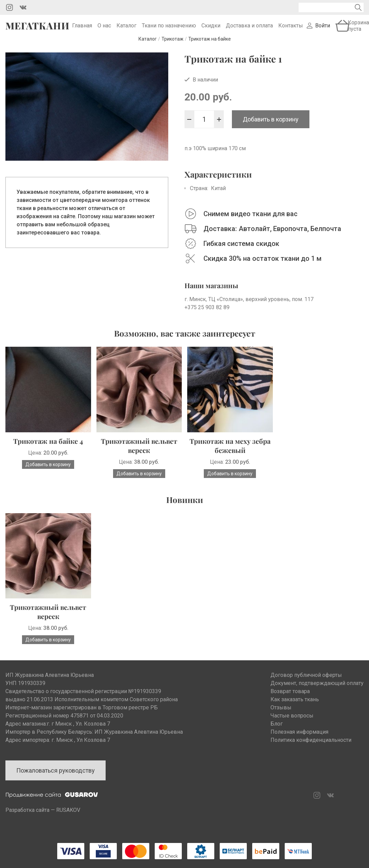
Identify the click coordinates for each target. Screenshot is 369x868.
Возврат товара (290, 700)
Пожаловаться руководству (56, 780)
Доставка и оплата (249, 30)
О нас (104, 30)
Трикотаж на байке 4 (48, 450)
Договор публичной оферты (306, 684)
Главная (82, 30)
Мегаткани (37, 30)
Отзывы (281, 717)
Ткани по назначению (169, 30)
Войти (323, 30)
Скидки (211, 30)
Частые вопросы (292, 725)
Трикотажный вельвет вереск (139, 455)
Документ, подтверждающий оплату (317, 692)
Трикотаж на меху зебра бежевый (230, 455)
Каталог (126, 30)
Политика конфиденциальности (311, 749)
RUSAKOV (68, 819)
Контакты (291, 30)
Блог (277, 733)
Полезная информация (299, 741)
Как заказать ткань (295, 709)
